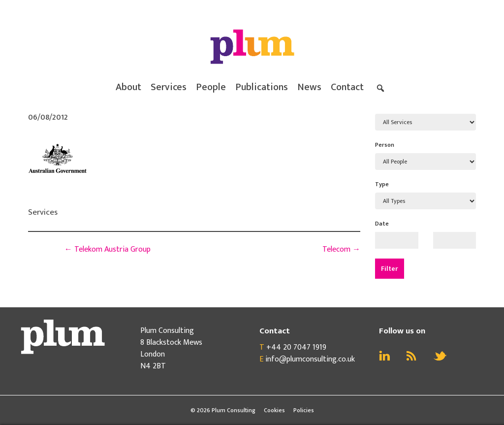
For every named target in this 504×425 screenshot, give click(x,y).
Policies (304, 410)
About (128, 87)
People (211, 87)
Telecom (341, 249)
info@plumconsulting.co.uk (310, 359)
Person (385, 145)
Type (382, 184)
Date (382, 224)
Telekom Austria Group (108, 249)
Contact (347, 87)
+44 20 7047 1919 (296, 347)
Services (169, 87)
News (309, 87)
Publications (262, 87)
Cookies (274, 410)
